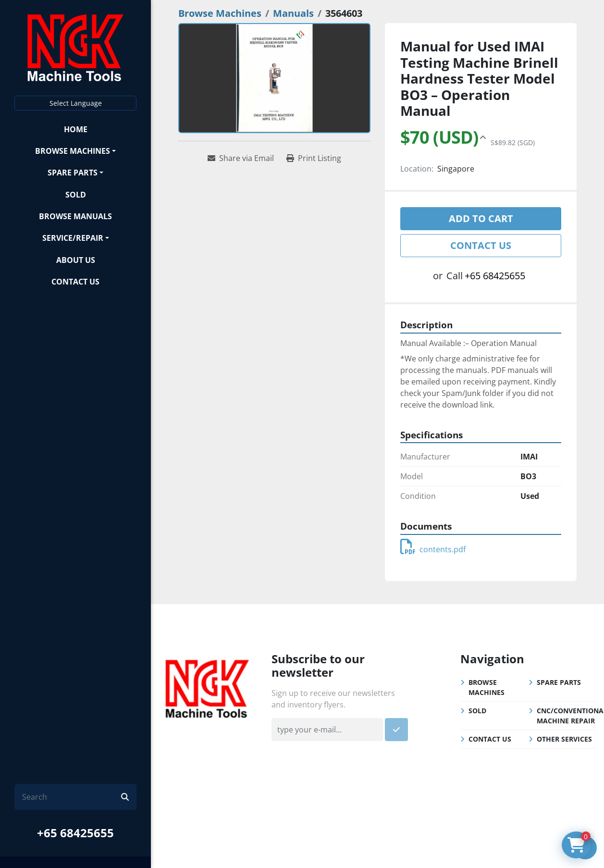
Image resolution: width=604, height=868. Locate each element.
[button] (75, 151)
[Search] (72, 797)
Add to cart (481, 218)
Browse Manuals (75, 216)
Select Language (76, 103)
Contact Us (75, 282)
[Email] (327, 730)
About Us (76, 260)
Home (76, 129)
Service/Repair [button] (73, 238)
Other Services (564, 739)
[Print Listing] (314, 158)
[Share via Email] (241, 158)
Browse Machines (73, 151)
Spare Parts (73, 173)
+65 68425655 (75, 833)
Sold (76, 195)
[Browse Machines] (220, 13)
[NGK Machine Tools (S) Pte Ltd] (207, 687)
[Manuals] (293, 13)
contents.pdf (433, 549)
